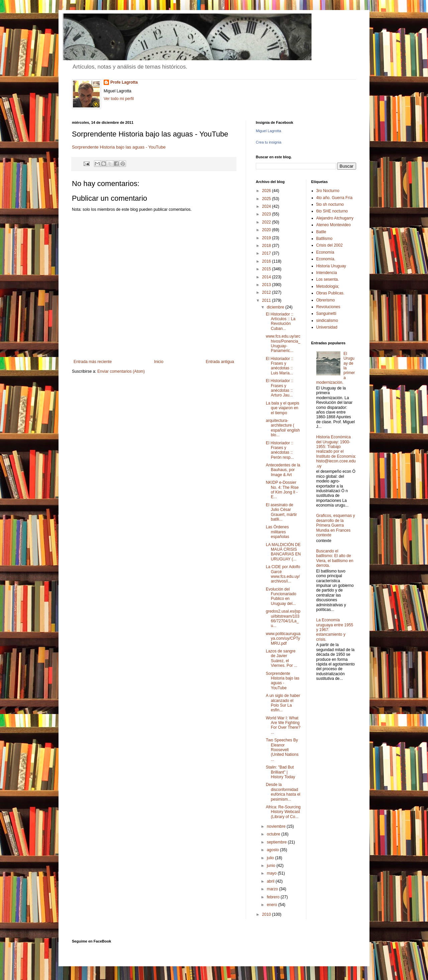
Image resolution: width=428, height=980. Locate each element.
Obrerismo (326, 300)
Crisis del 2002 (330, 245)
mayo (272, 873)
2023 (267, 214)
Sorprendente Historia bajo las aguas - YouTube (119, 147)
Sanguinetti (326, 314)
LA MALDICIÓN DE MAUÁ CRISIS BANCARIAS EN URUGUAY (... (283, 552)
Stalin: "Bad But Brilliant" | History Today (280, 772)
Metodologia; (328, 286)
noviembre (277, 826)
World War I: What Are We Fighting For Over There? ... (283, 725)
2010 (267, 914)
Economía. (326, 259)
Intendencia (327, 273)
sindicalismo (327, 321)
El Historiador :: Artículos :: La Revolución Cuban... (281, 321)
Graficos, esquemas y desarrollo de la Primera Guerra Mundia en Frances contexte (336, 525)
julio (271, 858)
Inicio (159, 362)
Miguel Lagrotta (269, 131)
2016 (267, 261)
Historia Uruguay (331, 266)
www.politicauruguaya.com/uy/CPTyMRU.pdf (283, 639)
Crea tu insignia (269, 142)
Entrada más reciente (93, 362)
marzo (273, 889)
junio (272, 866)
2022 (267, 222)
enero (273, 905)
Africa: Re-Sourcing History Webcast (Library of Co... (283, 812)
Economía (325, 252)
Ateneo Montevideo (334, 225)
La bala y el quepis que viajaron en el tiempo (283, 408)
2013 (267, 285)
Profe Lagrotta (124, 82)
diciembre (276, 307)
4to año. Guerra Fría (335, 198)
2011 (267, 300)
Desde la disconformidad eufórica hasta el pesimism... (283, 792)
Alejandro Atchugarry (335, 218)
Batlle (321, 232)
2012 (267, 292)
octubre (274, 834)
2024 (267, 206)
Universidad (327, 327)
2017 (267, 253)
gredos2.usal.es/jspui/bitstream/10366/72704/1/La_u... (283, 618)
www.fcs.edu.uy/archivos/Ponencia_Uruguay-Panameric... (283, 343)
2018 (267, 246)
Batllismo (325, 239)
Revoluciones (328, 307)
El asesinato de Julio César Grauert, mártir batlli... (281, 512)
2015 (267, 269)
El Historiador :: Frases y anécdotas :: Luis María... (280, 366)
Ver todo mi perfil (119, 99)
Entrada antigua (220, 362)
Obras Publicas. (331, 293)
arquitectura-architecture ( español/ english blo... (283, 428)
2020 (267, 230)
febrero (274, 897)
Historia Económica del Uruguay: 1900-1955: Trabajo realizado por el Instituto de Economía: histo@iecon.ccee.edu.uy (336, 451)
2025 (267, 199)
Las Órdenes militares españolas (278, 532)
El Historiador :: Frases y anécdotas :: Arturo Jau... (280, 388)
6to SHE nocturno (332, 211)
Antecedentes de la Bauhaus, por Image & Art (283, 470)
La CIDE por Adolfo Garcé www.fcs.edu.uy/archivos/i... (283, 574)
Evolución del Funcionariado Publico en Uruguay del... (281, 596)
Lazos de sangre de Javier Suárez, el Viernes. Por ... (282, 658)
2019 (267, 238)
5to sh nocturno (330, 204)
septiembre (277, 842)
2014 (267, 277)
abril (271, 881)
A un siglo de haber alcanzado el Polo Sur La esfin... (283, 703)
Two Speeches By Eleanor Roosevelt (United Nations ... (282, 750)
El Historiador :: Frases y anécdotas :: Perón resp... (280, 450)
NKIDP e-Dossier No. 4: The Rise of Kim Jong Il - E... (282, 490)
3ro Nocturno (328, 191)
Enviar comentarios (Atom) (121, 371)
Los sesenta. (328, 279)
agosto (273, 850)
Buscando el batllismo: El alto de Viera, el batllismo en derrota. (335, 558)
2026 (267, 191)
